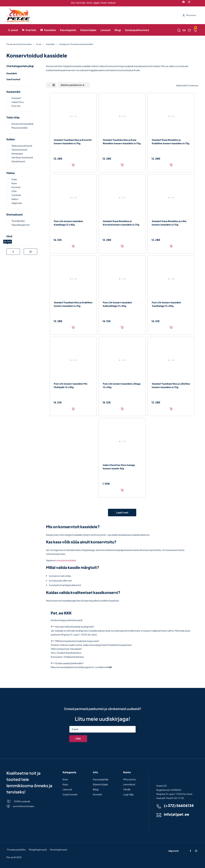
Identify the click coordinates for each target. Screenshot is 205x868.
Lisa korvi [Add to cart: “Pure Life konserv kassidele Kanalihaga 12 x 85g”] (73, 246)
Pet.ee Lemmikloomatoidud (19, 44)
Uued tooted (13, 79)
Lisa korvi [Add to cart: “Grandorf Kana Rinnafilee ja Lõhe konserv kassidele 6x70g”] (171, 246)
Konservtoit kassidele (23, 124)
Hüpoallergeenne (21, 225)
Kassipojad (17, 153)
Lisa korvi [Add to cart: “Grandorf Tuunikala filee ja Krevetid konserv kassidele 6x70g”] (73, 165)
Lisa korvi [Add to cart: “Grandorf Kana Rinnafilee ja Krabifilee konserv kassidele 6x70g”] (171, 165)
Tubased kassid (19, 150)
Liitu (78, 739)
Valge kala (17, 203)
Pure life (16, 106)
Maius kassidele (20, 128)
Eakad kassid (18, 161)
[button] (122, 627)
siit (110, 667)
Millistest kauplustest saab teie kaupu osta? (77, 641)
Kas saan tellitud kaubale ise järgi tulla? (75, 627)
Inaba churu (18, 102)
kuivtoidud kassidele (65, 560)
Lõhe (14, 191)
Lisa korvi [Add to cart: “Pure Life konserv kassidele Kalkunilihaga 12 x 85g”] (122, 327)
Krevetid (16, 187)
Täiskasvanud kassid (22, 146)
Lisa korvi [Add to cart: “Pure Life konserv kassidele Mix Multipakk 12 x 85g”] (73, 409)
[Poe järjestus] (74, 85)
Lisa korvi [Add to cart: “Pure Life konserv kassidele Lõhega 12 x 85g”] (122, 409)
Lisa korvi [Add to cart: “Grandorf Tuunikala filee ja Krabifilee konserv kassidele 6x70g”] (73, 327)
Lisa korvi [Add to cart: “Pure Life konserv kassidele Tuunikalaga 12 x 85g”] (171, 327)
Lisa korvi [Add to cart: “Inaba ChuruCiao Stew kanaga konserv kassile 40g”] (122, 490)
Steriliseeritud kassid (22, 157)
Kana (14, 183)
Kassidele (50, 44)
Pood (39, 44)
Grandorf (16, 98)
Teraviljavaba (18, 221)
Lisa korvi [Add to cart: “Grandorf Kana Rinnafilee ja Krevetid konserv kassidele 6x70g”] (122, 246)
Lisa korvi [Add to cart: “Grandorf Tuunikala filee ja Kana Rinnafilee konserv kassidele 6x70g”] (122, 165)
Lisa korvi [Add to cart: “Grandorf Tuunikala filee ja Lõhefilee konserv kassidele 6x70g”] (171, 409)
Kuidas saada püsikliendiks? (70, 663)
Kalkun (15, 199)
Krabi (14, 179)
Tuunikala (16, 195)
